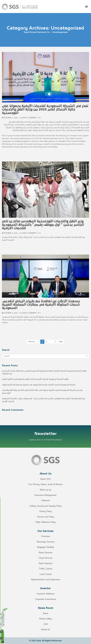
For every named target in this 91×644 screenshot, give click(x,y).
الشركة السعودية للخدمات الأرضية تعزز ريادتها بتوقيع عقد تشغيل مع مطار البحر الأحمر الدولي (39, 385)
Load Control (46, 574)
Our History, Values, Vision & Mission (46, 484)
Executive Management (45, 495)
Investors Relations (46, 594)
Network (46, 501)
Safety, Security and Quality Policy (46, 506)
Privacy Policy (46, 511)
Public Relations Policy (45, 522)
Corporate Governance (45, 599)
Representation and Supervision (45, 580)
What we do (45, 490)
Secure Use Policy (46, 517)
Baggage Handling (45, 547)
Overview (46, 536)
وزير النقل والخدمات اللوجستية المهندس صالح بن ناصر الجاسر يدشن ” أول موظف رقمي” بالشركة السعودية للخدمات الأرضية (43, 225)
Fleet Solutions (45, 563)
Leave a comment (29, 118)
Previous (32, 342)
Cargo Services (45, 558)
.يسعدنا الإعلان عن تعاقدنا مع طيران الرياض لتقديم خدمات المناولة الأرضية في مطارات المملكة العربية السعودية (41, 305)
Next (61, 342)
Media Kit (45, 630)
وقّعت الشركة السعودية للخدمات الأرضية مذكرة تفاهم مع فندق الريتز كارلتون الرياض (35, 379)
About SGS (45, 479)
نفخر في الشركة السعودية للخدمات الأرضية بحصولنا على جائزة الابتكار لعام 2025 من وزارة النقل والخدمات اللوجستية (45, 109)
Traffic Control (45, 569)
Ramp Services (45, 553)
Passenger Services (46, 542)
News (46, 613)
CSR (46, 624)
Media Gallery (46, 619)
